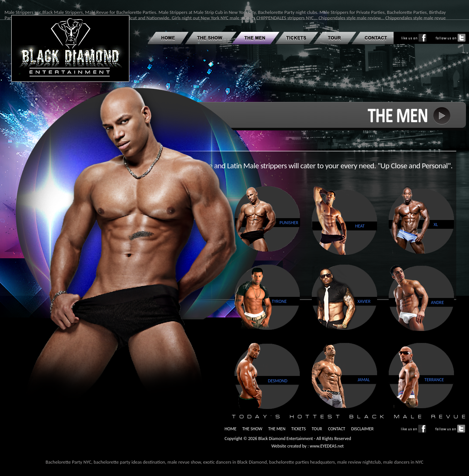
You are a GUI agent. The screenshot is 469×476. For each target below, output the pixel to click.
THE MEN (277, 429)
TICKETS (298, 429)
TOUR (317, 429)
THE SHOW (252, 429)
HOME (230, 429)
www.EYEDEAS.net (326, 446)
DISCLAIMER (362, 429)
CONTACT (337, 429)
